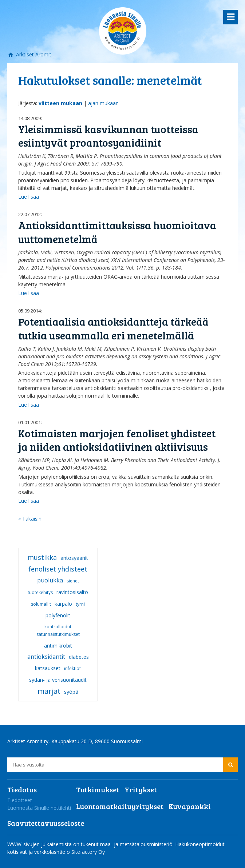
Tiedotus (22, 789)
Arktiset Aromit (33, 54)
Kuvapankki (190, 806)
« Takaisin (30, 519)
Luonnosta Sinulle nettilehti (39, 808)
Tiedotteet (20, 800)
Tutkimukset (98, 789)
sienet (73, 581)
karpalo (63, 604)
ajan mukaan (103, 103)
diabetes (79, 657)
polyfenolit (58, 615)
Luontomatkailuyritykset (120, 806)
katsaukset (48, 668)
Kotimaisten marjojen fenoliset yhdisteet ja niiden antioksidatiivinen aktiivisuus (117, 440)
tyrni (80, 604)
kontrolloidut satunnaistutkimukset (58, 630)
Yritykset (141, 789)
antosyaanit (74, 558)
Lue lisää (29, 197)
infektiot (72, 668)
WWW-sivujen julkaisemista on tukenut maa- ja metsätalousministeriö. (91, 844)
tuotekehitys (40, 592)
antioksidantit (46, 657)
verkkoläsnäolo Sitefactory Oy (70, 852)
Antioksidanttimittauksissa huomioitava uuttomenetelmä (117, 232)
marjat (49, 691)
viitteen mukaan (60, 103)
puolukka (50, 580)
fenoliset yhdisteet (58, 569)
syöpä (71, 692)
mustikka (42, 557)
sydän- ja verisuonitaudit (58, 680)
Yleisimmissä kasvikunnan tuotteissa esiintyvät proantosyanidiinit (108, 136)
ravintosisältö (72, 592)
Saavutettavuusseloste (46, 823)
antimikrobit (58, 646)
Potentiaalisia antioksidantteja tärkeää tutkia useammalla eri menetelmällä (113, 328)
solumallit (41, 604)
